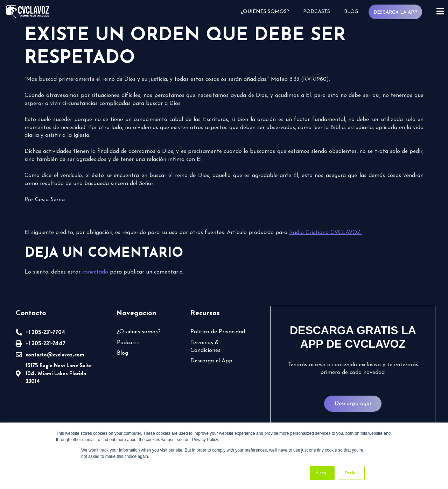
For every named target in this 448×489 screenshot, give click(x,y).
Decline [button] (352, 473)
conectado (95, 272)
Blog (351, 12)
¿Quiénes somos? (265, 12)
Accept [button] (322, 473)
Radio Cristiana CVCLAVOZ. (325, 233)
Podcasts (316, 12)
